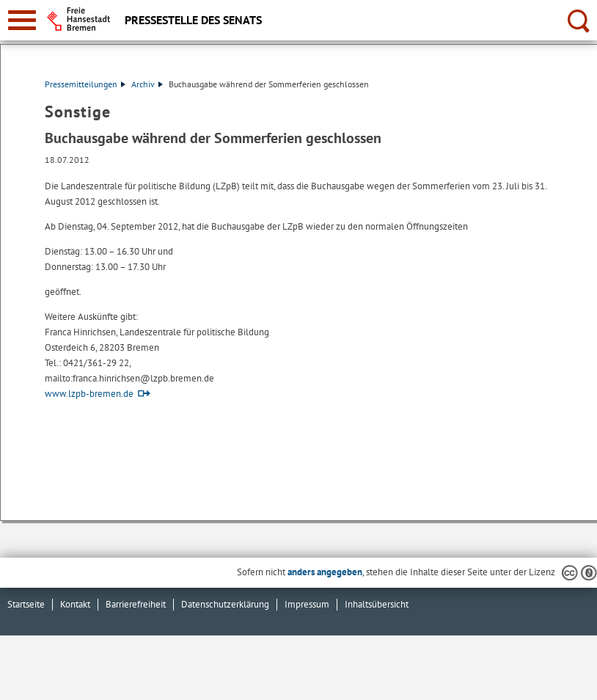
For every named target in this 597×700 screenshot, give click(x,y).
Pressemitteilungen (85, 84)
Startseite (26, 604)
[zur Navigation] (22, 20)
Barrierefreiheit (136, 604)
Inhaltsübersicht (377, 604)
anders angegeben (325, 572)
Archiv (147, 84)
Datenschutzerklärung (225, 604)
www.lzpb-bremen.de (89, 394)
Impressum (307, 604)
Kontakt (75, 604)
